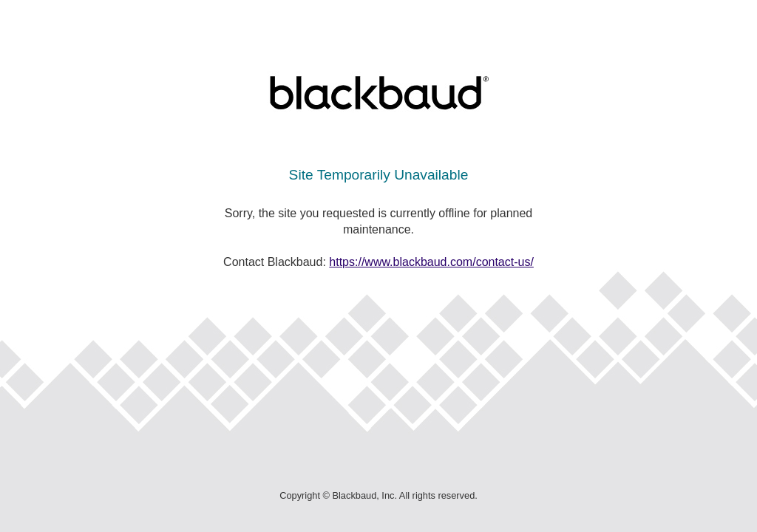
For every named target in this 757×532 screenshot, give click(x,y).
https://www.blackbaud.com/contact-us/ (431, 262)
